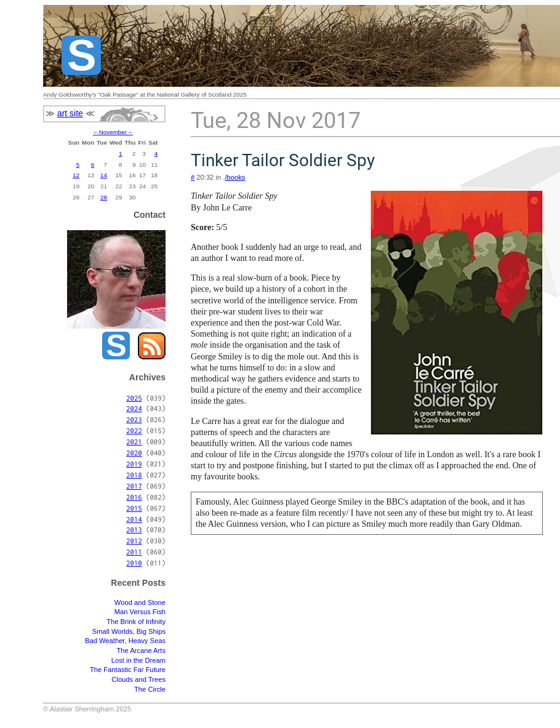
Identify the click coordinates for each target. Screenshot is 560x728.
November (113, 132)
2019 (134, 464)
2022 (134, 430)
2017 (134, 486)
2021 (134, 442)
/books (235, 177)
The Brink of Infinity (136, 622)
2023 (134, 419)
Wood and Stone (140, 602)
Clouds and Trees (138, 679)
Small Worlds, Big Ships (129, 631)
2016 (134, 497)
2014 (134, 519)
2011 (134, 552)
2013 (134, 530)
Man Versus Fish (140, 612)
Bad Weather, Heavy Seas (125, 641)
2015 (134, 508)
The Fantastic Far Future (128, 670)
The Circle (150, 689)
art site (70, 113)
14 (104, 175)
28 (104, 197)
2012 (134, 541)
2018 (134, 475)
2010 (134, 563)
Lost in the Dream (138, 660)
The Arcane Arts (141, 650)
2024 (134, 408)
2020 (134, 453)
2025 (134, 398)
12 (76, 175)
